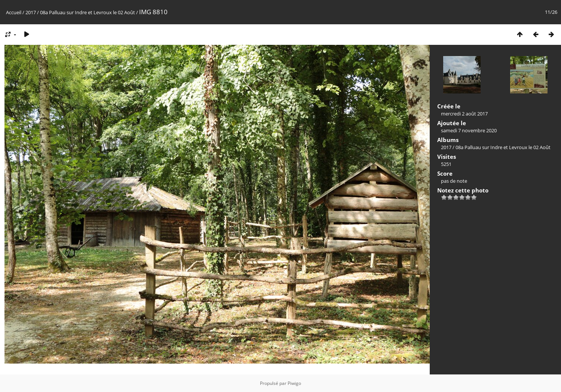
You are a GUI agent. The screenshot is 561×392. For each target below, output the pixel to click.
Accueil (14, 12)
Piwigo (294, 383)
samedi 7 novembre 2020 (469, 130)
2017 (31, 12)
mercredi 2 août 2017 (464, 114)
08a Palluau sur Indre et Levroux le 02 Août (88, 12)
